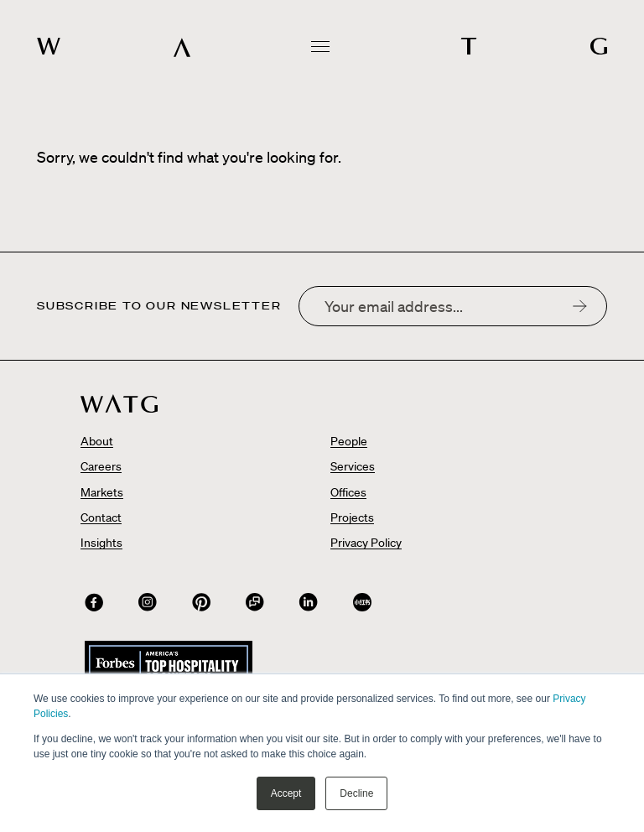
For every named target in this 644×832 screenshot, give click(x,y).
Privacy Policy (366, 543)
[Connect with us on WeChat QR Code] (255, 602)
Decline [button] (356, 793)
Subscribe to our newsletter (159, 306)
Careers (101, 466)
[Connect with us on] (94, 602)
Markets (102, 492)
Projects (352, 517)
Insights (101, 543)
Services (353, 466)
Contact (101, 517)
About (97, 441)
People (349, 441)
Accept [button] (286, 793)
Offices (348, 492)
